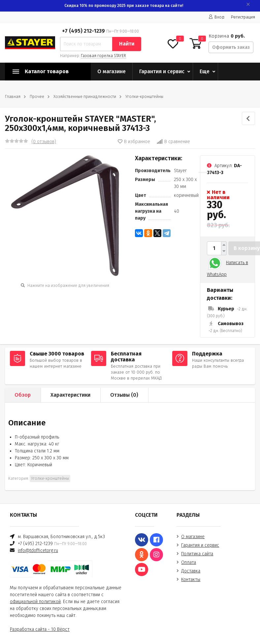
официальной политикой (35, 602)
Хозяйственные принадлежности (85, 97)
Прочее (37, 97)
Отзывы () (124, 395)
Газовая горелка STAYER (103, 56)
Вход (216, 17)
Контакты (191, 580)
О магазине (112, 71)
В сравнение (173, 142)
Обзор (23, 395)
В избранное (134, 142)
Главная (13, 97)
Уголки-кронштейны (144, 97)
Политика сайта (197, 554)
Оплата (189, 562)
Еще (205, 71)
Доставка (191, 571)
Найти (127, 44)
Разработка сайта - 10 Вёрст (40, 629)
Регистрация (243, 17)
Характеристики (70, 395)
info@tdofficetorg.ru (38, 551)
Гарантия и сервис (162, 71)
